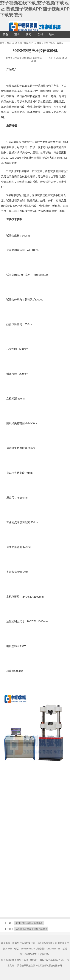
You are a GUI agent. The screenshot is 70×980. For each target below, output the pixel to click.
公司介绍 (40, 35)
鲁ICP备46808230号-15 (52, 960)
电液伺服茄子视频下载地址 (50, 43)
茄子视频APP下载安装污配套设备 (17, 35)
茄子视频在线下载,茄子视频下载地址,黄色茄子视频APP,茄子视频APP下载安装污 (35, 9)
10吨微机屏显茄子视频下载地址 (31, 929)
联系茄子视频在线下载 (52, 35)
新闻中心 (29, 35)
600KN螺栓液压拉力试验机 (29, 923)
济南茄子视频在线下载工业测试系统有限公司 (40, 966)
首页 (9, 43)
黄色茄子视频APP (5, 35)
